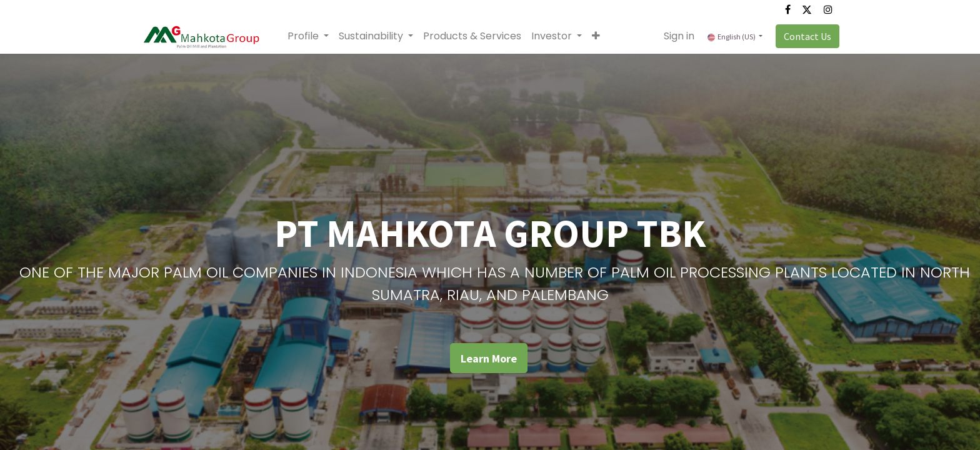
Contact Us (805, 36)
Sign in (677, 36)
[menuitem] (475, 36)
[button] (598, 36)
